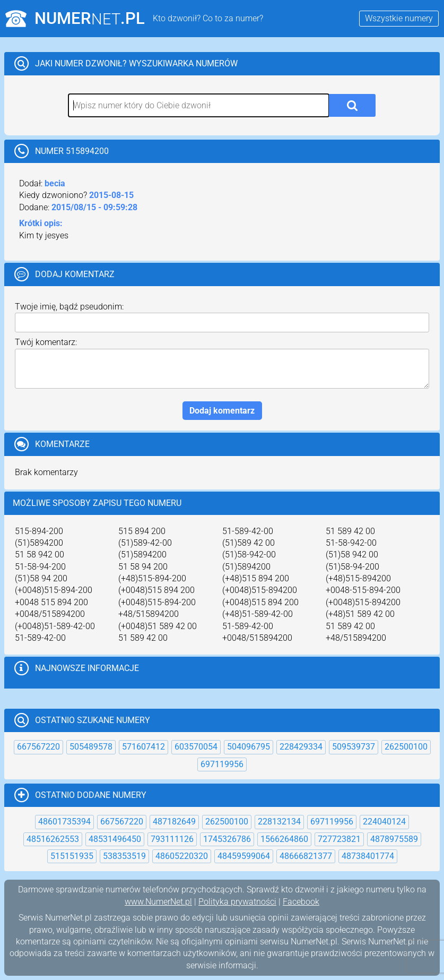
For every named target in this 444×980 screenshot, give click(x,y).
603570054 (196, 747)
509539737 (354, 747)
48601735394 (64, 822)
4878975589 (394, 839)
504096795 (249, 747)
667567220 (38, 747)
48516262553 (53, 839)
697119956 (222, 764)
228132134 (279, 822)
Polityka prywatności (237, 902)
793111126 (172, 839)
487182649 (174, 822)
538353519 (124, 856)
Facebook (301, 902)
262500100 (406, 747)
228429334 (301, 747)
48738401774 (368, 856)
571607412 (143, 747)
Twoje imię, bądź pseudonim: (69, 307)
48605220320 (182, 856)
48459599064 (244, 856)
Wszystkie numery (399, 18)
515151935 (72, 856)
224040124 (384, 822)
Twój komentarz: (46, 342)
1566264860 (284, 839)
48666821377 (306, 856)
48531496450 (115, 839)
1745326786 (227, 839)
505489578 (91, 747)
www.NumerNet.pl (158, 902)
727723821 (339, 839)
